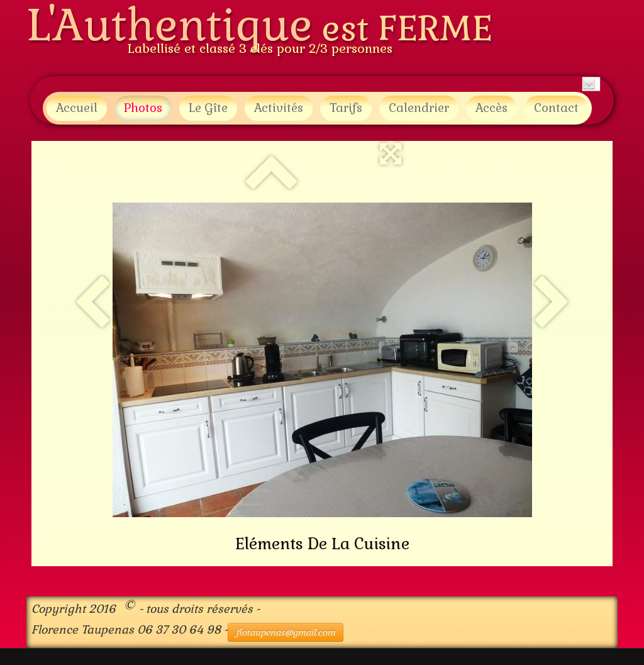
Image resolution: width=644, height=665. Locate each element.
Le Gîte (208, 108)
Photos (143, 108)
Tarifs (346, 108)
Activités (279, 108)
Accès (491, 108)
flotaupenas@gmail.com (286, 632)
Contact (556, 108)
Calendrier (419, 108)
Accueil (77, 108)
